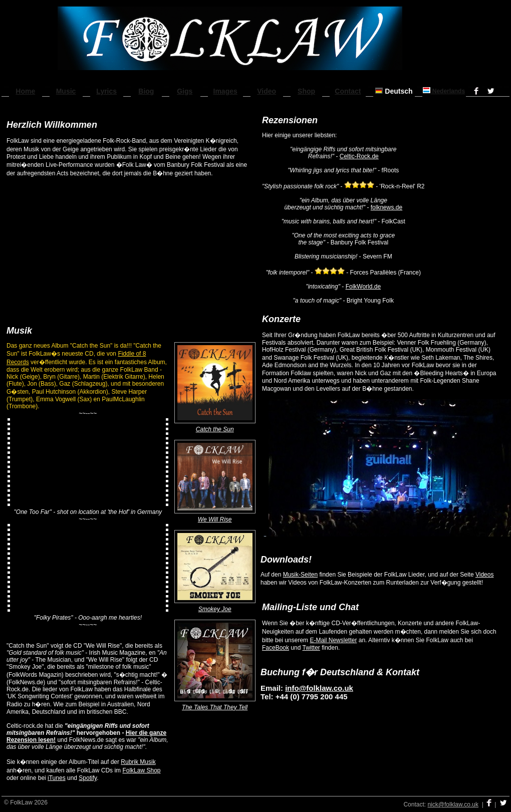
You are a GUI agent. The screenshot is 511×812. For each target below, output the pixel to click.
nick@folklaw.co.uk (453, 804)
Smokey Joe (215, 609)
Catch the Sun (215, 429)
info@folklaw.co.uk (319, 688)
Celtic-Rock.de (359, 156)
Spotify (88, 778)
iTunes (57, 778)
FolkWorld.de (363, 287)
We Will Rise (215, 519)
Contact (348, 91)
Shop (306, 91)
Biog (146, 91)
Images (225, 91)
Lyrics (106, 91)
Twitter (311, 648)
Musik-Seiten (300, 575)
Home (25, 91)
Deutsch (394, 91)
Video (267, 91)
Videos (484, 575)
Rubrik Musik (138, 762)
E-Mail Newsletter (333, 640)
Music (66, 91)
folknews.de (387, 207)
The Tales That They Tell (215, 707)
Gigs (185, 91)
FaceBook (276, 648)
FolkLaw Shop (141, 770)
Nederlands (444, 91)
